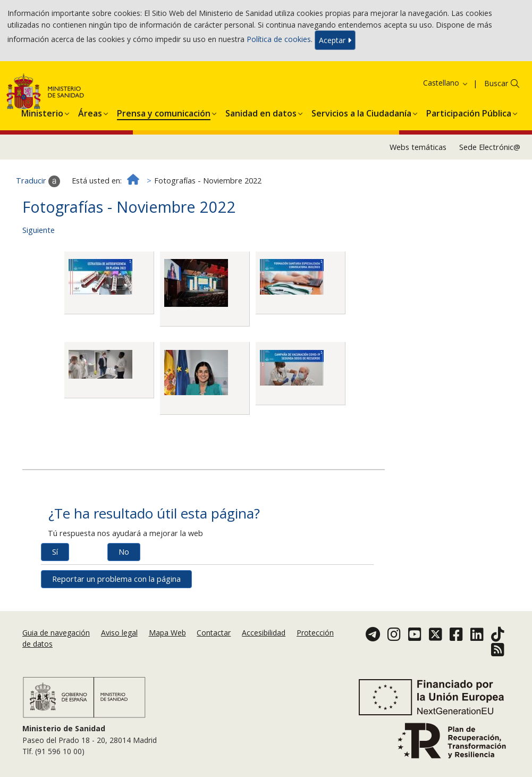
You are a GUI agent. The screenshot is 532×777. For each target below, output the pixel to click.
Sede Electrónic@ (490, 147)
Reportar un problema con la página (116, 579)
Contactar (214, 633)
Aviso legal (119, 633)
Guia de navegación (56, 633)
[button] (42, 112)
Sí (55, 552)
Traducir (38, 181)
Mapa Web (167, 633)
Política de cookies (279, 39)
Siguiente (39, 230)
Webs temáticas (418, 147)
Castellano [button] (446, 83)
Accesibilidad (264, 633)
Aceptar (335, 40)
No (124, 552)
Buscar (496, 83)
